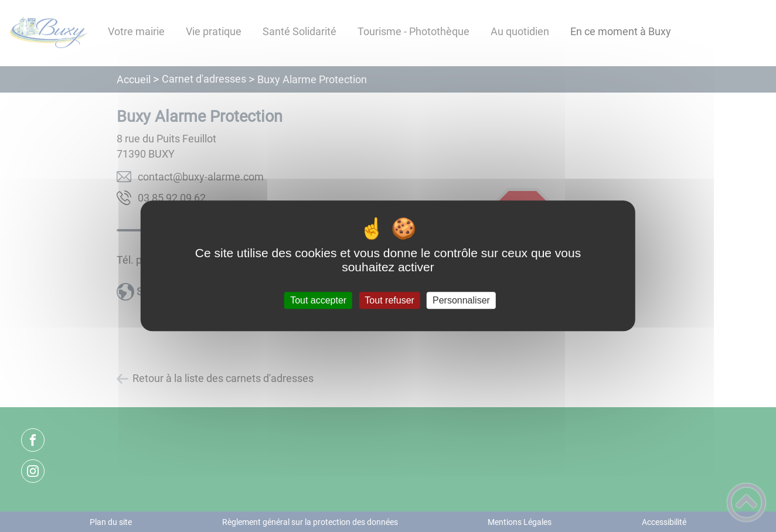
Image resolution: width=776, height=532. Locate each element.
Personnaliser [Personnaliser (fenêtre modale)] (461, 300)
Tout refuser (389, 300)
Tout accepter (318, 300)
